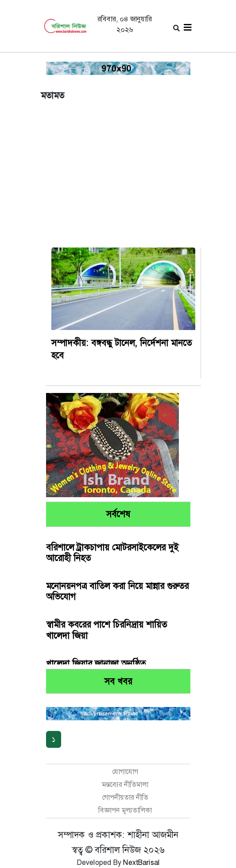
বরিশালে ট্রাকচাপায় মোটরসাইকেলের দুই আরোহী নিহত (112, 553)
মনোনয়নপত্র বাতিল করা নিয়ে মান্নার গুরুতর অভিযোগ (117, 591)
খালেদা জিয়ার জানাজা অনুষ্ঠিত (96, 664)
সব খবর (118, 681)
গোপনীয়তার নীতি (125, 797)
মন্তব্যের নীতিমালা (125, 784)
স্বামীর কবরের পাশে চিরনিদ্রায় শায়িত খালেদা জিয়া (106, 630)
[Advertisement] (118, 181)
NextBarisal (141, 862)
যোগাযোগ (125, 772)
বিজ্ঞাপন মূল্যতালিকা (125, 810)
